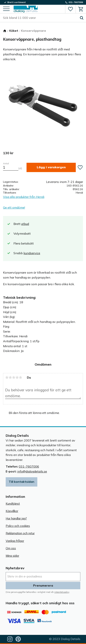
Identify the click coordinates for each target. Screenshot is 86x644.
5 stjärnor (20, 377)
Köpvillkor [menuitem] (12, 511)
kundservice (32, 253)
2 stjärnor (10, 377)
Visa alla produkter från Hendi (24, 197)
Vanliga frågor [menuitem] (15, 541)
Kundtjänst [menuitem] (13, 504)
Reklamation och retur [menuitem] (20, 533)
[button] (6, 9)
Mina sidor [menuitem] (12, 556)
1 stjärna (7, 377)
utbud (25, 224)
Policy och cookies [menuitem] (18, 526)
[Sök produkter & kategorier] (40, 18)
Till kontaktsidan (21, 482)
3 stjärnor (14, 377)
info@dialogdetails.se (32, 471)
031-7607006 (29, 466)
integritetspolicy (62, 592)
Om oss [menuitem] (11, 548)
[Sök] (82, 18)
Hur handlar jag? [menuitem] (16, 518)
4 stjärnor (17, 377)
